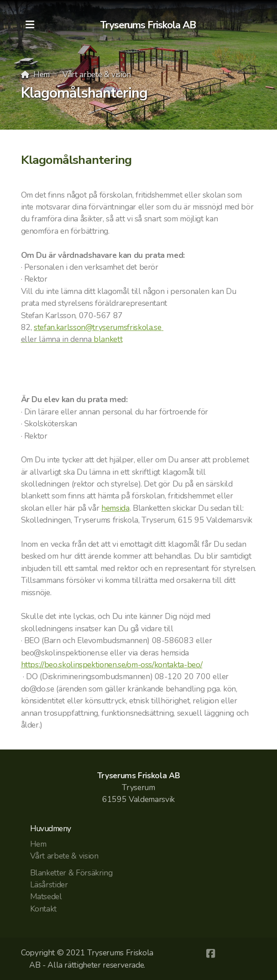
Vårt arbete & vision (97, 74)
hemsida (115, 508)
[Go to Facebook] (210, 954)
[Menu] (30, 25)
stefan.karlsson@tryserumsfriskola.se (99, 327)
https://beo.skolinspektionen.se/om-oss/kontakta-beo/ (112, 665)
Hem (42, 74)
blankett (108, 339)
